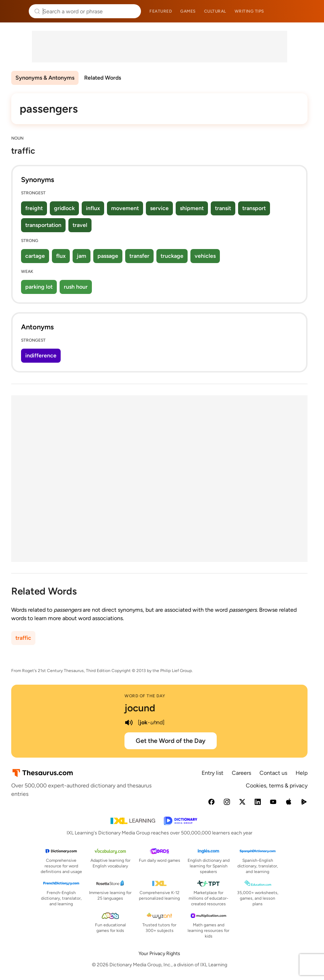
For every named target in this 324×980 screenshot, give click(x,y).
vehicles (205, 256)
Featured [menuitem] (161, 11)
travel (80, 225)
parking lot (39, 287)
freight (34, 208)
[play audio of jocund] (129, 723)
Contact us (273, 773)
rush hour (76, 287)
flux (61, 256)
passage (108, 256)
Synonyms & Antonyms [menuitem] (45, 78)
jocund (140, 708)
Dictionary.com (309, 11)
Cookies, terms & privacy (277, 786)
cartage (35, 256)
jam (82, 256)
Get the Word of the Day (171, 741)
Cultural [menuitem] (215, 11)
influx (93, 208)
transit (223, 208)
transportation (43, 225)
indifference (41, 355)
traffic (23, 638)
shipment (192, 208)
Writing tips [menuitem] (249, 11)
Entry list (212, 773)
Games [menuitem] (188, 11)
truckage (172, 256)
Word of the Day (145, 696)
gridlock (64, 208)
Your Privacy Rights (159, 954)
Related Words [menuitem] (103, 78)
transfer (139, 256)
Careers (241, 773)
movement (125, 208)
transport (254, 208)
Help (302, 773)
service (159, 208)
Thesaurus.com (16, 11)
